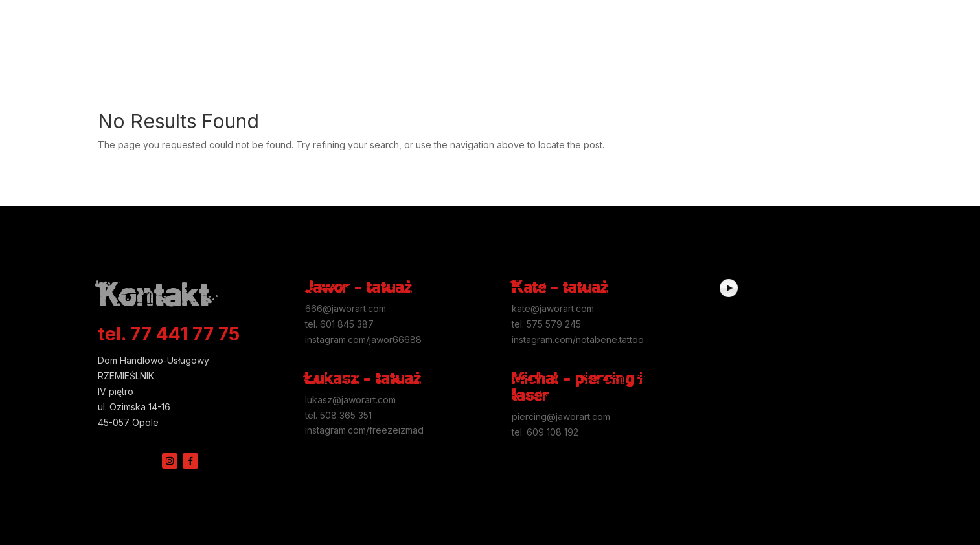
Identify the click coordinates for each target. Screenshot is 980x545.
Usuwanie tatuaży (680, 37)
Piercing (380, 37)
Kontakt (797, 37)
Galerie (181, 37)
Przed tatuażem (311, 37)
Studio (751, 37)
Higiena (243, 37)
